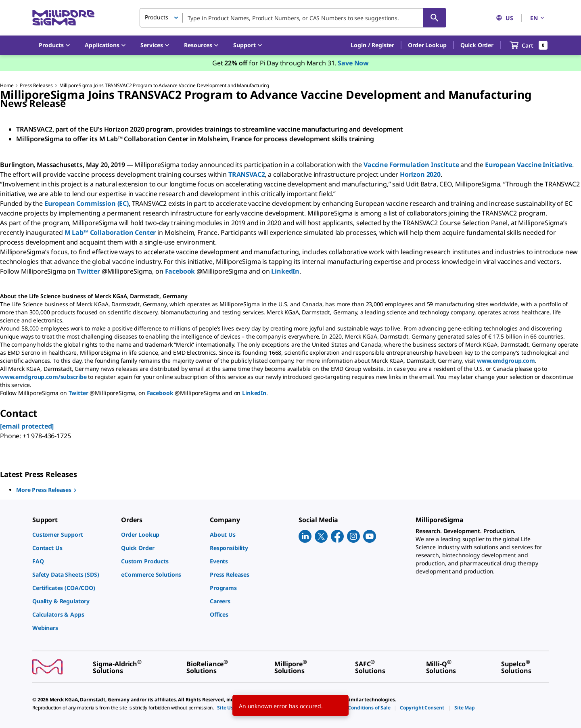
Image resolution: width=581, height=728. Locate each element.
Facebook (180, 271)
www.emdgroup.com (506, 361)
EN (538, 18)
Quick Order (477, 45)
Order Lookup (427, 45)
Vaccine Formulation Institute (411, 165)
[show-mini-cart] (529, 45)
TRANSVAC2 (247, 174)
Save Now (353, 63)
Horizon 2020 (420, 174)
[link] (73, 534)
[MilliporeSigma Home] (63, 18)
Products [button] (157, 17)
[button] (372, 45)
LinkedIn (285, 271)
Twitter (89, 271)
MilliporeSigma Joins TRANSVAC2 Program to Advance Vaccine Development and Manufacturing (164, 85)
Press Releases (36, 85)
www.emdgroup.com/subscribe (43, 377)
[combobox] (293, 18)
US (505, 18)
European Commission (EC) (87, 203)
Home (7, 85)
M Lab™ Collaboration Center (110, 232)
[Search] (435, 18)
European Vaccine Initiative (529, 165)
